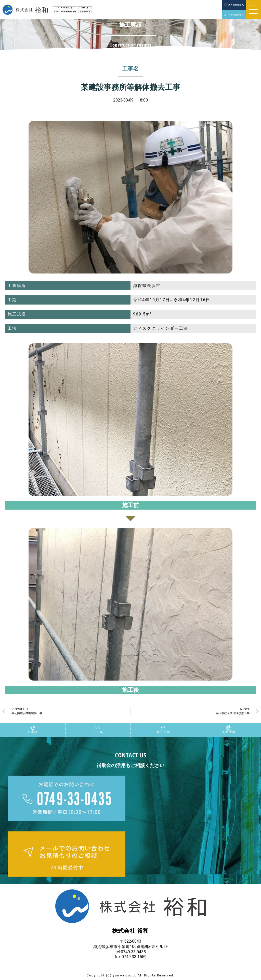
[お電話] (33, 728)
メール (98, 732)
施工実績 (163, 732)
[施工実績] (163, 728)
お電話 (33, 732)
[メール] (98, 728)
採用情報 (229, 732)
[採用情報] (229, 728)
